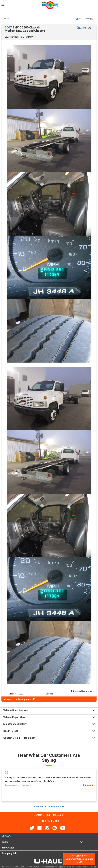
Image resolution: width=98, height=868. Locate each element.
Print (79, 19)
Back (7, 19)
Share (87, 19)
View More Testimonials (49, 807)
